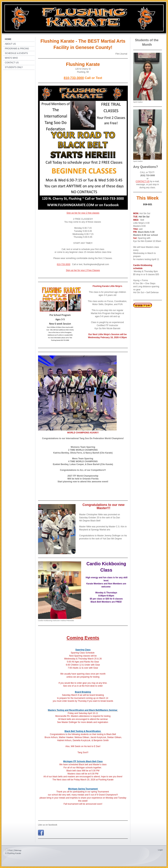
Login (160, 850)
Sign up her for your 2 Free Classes (83, 270)
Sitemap (18, 850)
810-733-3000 (64, 264)
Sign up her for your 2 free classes (83, 213)
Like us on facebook (48, 825)
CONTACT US (143, 181)
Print (9, 850)
